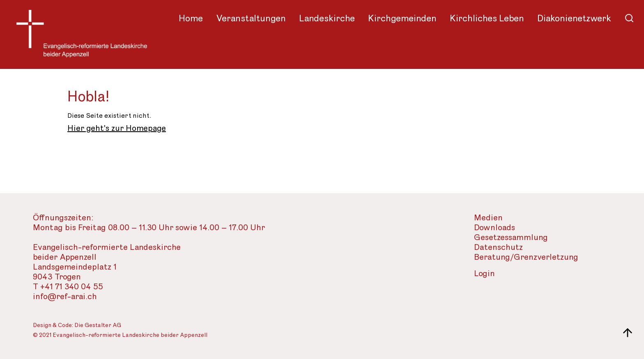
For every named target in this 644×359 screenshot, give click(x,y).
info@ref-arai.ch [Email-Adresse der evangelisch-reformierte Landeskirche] (65, 297)
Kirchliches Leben (487, 18)
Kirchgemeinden (402, 18)
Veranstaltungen (251, 18)
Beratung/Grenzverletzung (526, 257)
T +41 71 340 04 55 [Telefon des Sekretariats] (68, 287)
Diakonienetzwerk (574, 18)
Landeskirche (327, 18)
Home (191, 18)
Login (484, 274)
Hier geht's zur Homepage (117, 128)
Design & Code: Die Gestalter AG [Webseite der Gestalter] (77, 326)
